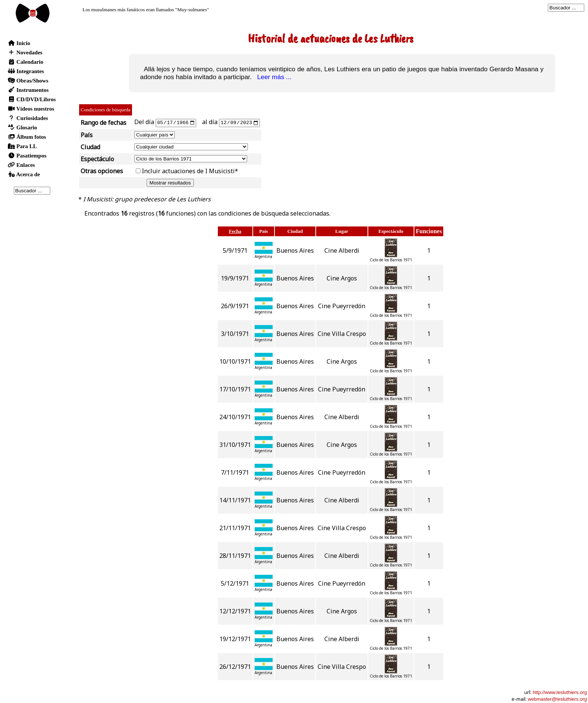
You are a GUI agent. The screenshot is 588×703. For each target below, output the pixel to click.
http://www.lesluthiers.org (560, 692)
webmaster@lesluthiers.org (557, 699)
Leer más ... (272, 77)
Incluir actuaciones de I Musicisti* (190, 171)
